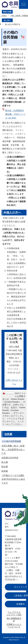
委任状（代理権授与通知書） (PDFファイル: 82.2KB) (15, 114)
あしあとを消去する (13, 24)
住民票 (8, 434)
